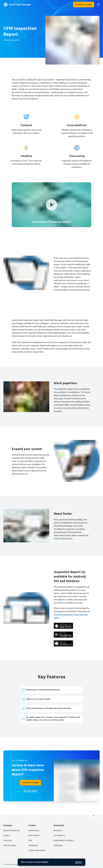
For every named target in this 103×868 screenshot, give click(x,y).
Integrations (33, 845)
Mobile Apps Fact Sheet (63, 840)
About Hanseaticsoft (12, 830)
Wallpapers (58, 845)
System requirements (37, 850)
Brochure (57, 830)
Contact (6, 835)
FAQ (30, 840)
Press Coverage (10, 845)
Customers (8, 840)
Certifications (34, 830)
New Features (34, 835)
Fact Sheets (58, 835)
